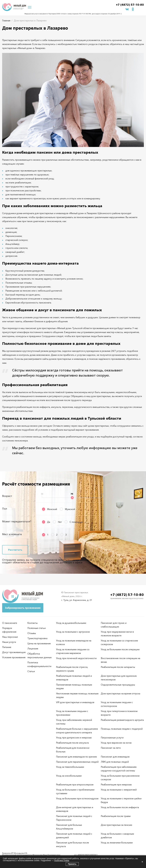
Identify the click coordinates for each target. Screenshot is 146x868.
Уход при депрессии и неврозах (74, 738)
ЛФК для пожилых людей (115, 762)
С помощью (76, 522)
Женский (52, 509)
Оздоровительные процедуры (118, 685)
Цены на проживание (39, 643)
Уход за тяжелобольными (70, 767)
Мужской (70, 509)
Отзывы (32, 633)
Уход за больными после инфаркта (120, 807)
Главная (6, 20)
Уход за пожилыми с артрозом (73, 632)
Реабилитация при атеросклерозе (75, 785)
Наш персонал (10, 637)
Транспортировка (37, 638)
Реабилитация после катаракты (118, 667)
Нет (60, 522)
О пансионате (10, 623)
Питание (7, 647)
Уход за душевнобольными (71, 623)
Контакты (32, 623)
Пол (5, 509)
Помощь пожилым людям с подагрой (122, 729)
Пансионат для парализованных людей (77, 762)
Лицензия (33, 649)
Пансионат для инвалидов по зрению (76, 757)
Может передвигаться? (17, 521)
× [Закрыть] (142, 862)
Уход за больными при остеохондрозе (77, 798)
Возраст (7, 496)
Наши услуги (9, 642)
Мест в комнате (12, 534)
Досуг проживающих (14, 652)
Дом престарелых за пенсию (116, 825)
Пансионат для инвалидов (115, 757)
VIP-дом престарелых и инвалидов (75, 702)
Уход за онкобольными (69, 776)
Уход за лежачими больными (117, 843)
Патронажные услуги (112, 738)
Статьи (31, 671)
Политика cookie (62, 860)
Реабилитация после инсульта (72, 743)
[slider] (72, 498)
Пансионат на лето (111, 748)
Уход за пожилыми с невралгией (119, 790)
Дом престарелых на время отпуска (120, 693)
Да (49, 522)
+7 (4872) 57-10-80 (130, 5)
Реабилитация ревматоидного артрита (122, 720)
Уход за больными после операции (120, 649)
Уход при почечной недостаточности (76, 658)
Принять (72, 864)
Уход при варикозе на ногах (116, 743)
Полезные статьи (36, 628)
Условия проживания (14, 657)
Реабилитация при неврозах (116, 785)
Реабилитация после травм (116, 816)
